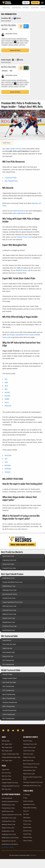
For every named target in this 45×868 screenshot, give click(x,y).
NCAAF (7, 392)
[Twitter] (9, 730)
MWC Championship (9, 706)
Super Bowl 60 (7, 640)
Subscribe (35, 3)
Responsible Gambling (30, 808)
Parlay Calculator (28, 801)
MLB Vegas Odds (7, 751)
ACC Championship (8, 690)
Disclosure (33, 855)
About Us (26, 811)
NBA (6, 382)
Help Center (27, 818)
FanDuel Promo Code (24, 237)
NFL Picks (26, 8)
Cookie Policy (27, 834)
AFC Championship (8, 664)
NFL (6, 379)
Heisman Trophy (7, 674)
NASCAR (8, 406)
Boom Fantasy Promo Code (31, 764)
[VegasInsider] (22, 727)
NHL (6, 389)
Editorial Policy (27, 837)
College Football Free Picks (10, 783)
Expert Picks (5, 769)
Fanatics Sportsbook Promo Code (21, 335)
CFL (6, 459)
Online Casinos (28, 841)
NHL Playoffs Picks (11, 181)
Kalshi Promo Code (8, 556)
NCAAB (7, 396)
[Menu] (42, 3)
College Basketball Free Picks (11, 786)
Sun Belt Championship (9, 710)
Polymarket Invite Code (9, 560)
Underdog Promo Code (9, 610)
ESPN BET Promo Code (9, 818)
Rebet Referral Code (29, 770)
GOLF (7, 402)
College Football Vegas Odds (10, 754)
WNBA (7, 399)
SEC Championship (8, 686)
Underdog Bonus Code (9, 821)
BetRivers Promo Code (9, 614)
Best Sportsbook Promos (10, 594)
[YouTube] (13, 730)
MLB (6, 386)
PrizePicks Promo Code (9, 626)
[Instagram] (23, 730)
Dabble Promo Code (29, 757)
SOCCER (8, 455)
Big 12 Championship (9, 698)
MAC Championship (8, 718)
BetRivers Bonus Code (9, 824)
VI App (25, 798)
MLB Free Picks (7, 779)
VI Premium (27, 795)
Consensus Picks (11, 178)
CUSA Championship (9, 714)
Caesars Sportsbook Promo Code (12, 602)
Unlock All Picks (15, 50)
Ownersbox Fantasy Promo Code (33, 782)
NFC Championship (8, 660)
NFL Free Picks (6, 773)
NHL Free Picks (6, 789)
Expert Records (16, 8)
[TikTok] (18, 730)
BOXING (8, 465)
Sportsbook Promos (29, 804)
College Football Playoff (9, 678)
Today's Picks (6, 8)
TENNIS (7, 472)
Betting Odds (6, 741)
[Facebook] (4, 730)
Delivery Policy (27, 831)
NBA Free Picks (6, 776)
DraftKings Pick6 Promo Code (32, 786)
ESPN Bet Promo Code (9, 606)
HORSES (8, 469)
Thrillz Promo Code (29, 751)
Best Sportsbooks (7, 798)
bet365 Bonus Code (8, 578)
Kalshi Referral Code (9, 630)
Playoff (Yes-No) (7, 648)
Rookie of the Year (8, 656)
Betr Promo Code (28, 761)
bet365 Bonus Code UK (9, 841)
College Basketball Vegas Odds (11, 757)
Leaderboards (21, 213)
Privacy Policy (27, 821)
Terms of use (27, 824)
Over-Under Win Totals (9, 644)
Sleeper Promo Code (9, 618)
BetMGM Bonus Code (9, 586)
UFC (6, 462)
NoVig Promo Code (8, 564)
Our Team (26, 814)
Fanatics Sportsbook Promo (10, 801)
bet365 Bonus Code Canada (10, 838)
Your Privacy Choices (7, 847)
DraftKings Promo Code (9, 590)
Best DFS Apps (28, 741)
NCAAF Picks (35, 8)
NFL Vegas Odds (7, 744)
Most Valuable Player (9, 652)
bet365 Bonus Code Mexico (10, 844)
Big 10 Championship (9, 694)
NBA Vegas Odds (7, 747)
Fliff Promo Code (28, 754)
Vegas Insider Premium (14, 149)
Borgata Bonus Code (9, 622)
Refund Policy (27, 827)
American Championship (10, 702)
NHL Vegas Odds (7, 761)
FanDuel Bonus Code (8, 808)
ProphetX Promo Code (9, 568)
